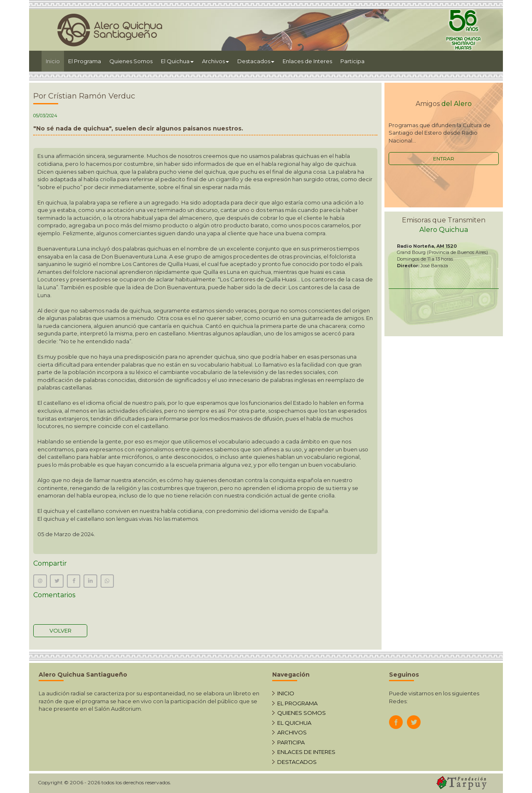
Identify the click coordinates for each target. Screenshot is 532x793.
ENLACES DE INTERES (306, 752)
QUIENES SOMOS (302, 713)
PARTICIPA (291, 742)
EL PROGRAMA (297, 703)
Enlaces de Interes (307, 61)
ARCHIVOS (292, 732)
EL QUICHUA (294, 723)
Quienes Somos (131, 61)
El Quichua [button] (177, 61)
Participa (352, 61)
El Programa (85, 61)
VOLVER (60, 630)
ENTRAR (444, 159)
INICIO (286, 693)
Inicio (55, 60)
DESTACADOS (297, 762)
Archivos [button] (216, 61)
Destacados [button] (256, 61)
